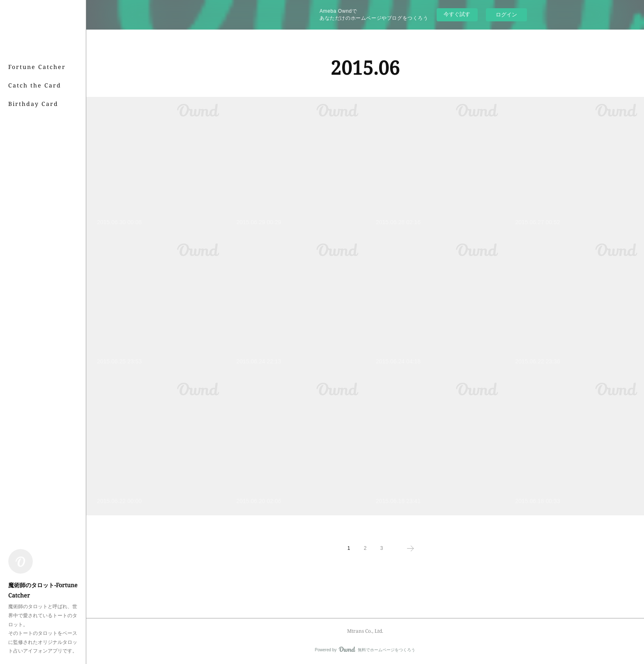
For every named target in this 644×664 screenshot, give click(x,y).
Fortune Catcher (37, 67)
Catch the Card (35, 85)
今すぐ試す (457, 14)
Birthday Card (33, 104)
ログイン (506, 15)
